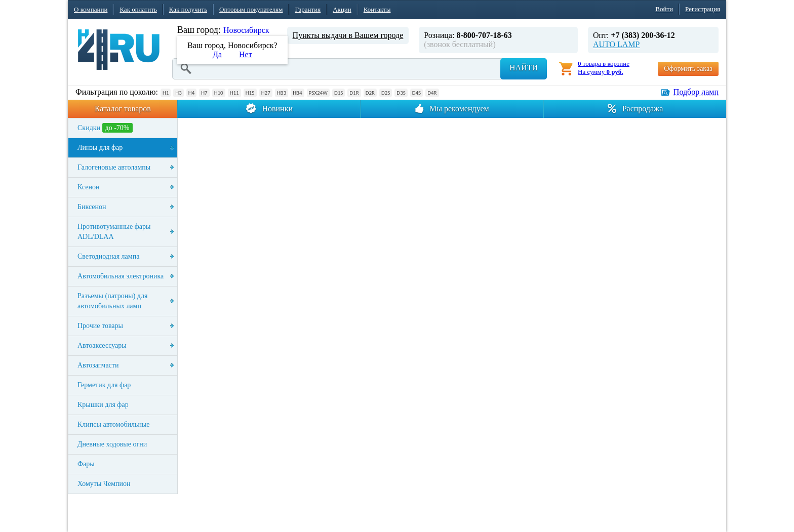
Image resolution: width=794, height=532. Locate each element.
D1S (339, 93)
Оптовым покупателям (251, 9)
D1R (354, 93)
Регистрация (703, 9)
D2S (386, 93)
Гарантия (308, 9)
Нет (246, 54)
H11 (234, 93)
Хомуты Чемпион (104, 484)
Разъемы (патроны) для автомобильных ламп (112, 301)
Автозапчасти (98, 365)
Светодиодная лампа (108, 256)
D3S (401, 93)
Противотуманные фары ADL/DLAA (114, 232)
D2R (370, 93)
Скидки (105, 128)
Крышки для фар (103, 405)
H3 (178, 93)
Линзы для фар (100, 148)
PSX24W (318, 93)
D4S (416, 93)
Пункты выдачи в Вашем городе (348, 35)
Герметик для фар (104, 385)
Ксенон (89, 187)
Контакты (377, 9)
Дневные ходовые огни (112, 444)
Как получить (188, 9)
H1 (166, 93)
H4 (191, 93)
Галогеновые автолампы (114, 167)
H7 (204, 93)
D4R (432, 93)
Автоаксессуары (102, 345)
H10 (219, 93)
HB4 (297, 93)
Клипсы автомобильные (114, 424)
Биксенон (92, 207)
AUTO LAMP (617, 44)
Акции (342, 9)
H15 (250, 93)
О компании (91, 9)
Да (217, 54)
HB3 (282, 93)
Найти (524, 68)
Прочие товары (100, 326)
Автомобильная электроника (121, 276)
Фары (86, 464)
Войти (664, 9)
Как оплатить (138, 9)
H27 (266, 93)
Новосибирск (246, 30)
